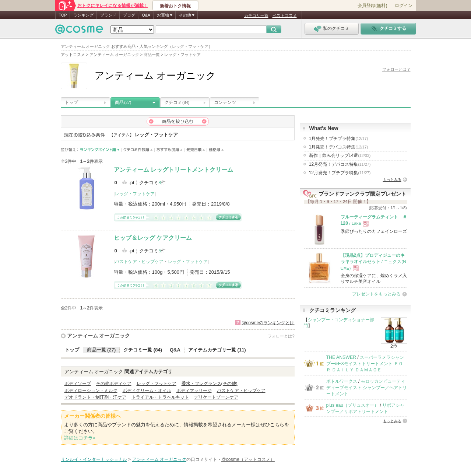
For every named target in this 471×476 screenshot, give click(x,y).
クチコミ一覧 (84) (143, 350)
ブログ (129, 15)
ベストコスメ (285, 15)
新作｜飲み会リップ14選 (340, 155)
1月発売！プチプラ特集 (339, 139)
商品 (123, 102)
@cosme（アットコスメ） (248, 459)
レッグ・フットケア (135, 194)
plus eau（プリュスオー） (353, 405)
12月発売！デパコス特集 (340, 164)
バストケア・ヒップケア (139, 262)
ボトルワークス (342, 381)
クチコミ (177, 102)
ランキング (83, 15)
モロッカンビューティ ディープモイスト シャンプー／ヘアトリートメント (367, 388)
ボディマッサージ (194, 391)
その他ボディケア (114, 384)
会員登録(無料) (372, 6)
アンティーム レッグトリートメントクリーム (173, 170)
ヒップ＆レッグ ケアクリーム (153, 238)
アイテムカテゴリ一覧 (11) (217, 350)
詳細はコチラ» (80, 438)
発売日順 (196, 150)
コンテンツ (225, 102)
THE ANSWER (341, 357)
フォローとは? (281, 336)
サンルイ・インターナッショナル (94, 459)
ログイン (404, 6)
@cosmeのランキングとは (268, 323)
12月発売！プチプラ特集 (340, 173)
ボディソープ (78, 384)
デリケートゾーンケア (216, 397)
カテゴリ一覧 (256, 15)
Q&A (146, 15)
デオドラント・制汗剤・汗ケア (95, 397)
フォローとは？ (396, 69)
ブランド (108, 15)
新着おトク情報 (175, 6)
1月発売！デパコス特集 (339, 147)
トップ (71, 102)
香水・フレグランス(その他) (210, 384)
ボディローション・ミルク (91, 391)
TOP (63, 15)
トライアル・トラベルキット (160, 397)
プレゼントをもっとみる (376, 294)
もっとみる (392, 180)
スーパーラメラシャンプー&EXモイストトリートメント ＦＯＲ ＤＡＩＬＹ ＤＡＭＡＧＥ (365, 364)
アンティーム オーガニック (99, 336)
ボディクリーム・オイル (147, 391)
